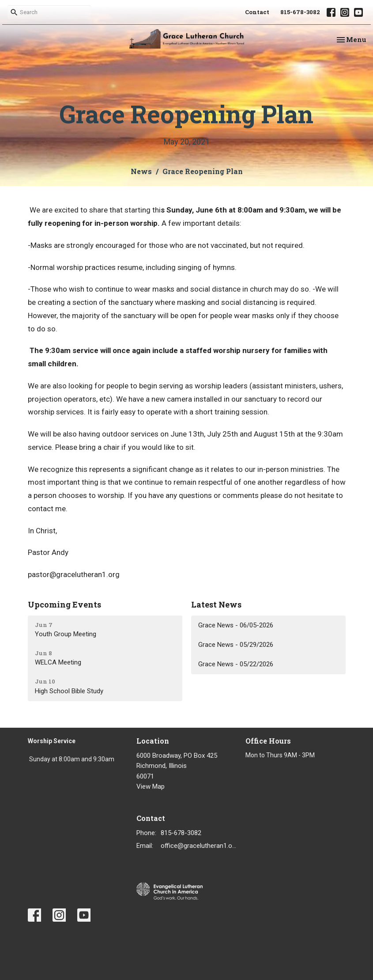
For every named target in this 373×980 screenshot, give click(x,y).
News (141, 171)
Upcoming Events (64, 604)
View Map (151, 786)
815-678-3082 (300, 12)
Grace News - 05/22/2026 (236, 664)
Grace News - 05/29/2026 (236, 645)
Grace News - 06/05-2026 (236, 625)
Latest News (216, 604)
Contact (257, 12)
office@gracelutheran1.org (199, 846)
